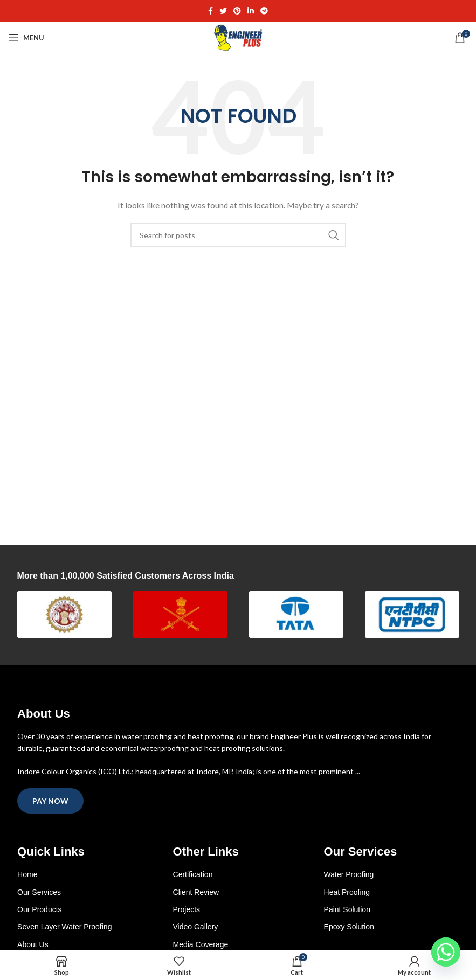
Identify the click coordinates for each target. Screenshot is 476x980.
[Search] (238, 235)
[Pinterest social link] (237, 11)
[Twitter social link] (223, 11)
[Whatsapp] (446, 952)
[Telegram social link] (264, 11)
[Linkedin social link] (251, 11)
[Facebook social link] (211, 11)
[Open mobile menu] (26, 38)
